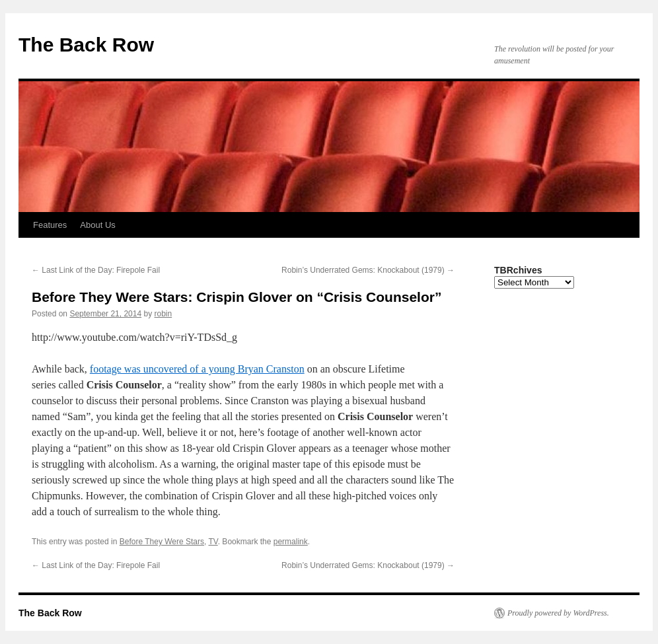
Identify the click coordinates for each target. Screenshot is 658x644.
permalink (291, 542)
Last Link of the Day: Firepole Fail (96, 270)
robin (164, 314)
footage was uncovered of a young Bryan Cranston (197, 369)
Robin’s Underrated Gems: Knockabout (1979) (368, 270)
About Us (97, 225)
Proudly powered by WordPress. (558, 613)
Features (50, 225)
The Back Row (86, 45)
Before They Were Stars (162, 542)
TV (213, 542)
